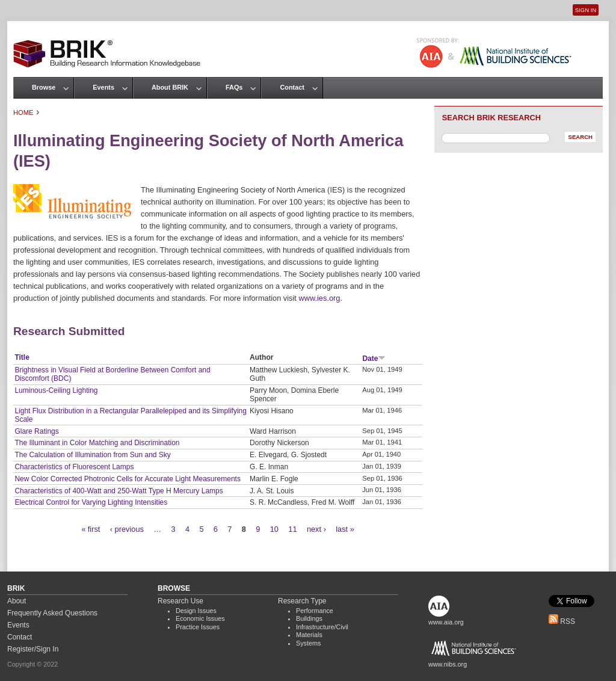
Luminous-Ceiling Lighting (56, 390)
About (17, 601)
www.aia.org (446, 622)
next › (316, 529)
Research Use (180, 601)
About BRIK (170, 87)
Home (23, 112)
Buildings (309, 618)
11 (292, 529)
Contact (292, 87)
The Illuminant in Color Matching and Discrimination (97, 443)
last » (345, 529)
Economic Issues (200, 618)
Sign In (586, 10)
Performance (315, 611)
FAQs (234, 87)
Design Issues (196, 611)
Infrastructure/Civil (322, 627)
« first (91, 529)
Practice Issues (198, 627)
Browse (44, 87)
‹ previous (127, 529)
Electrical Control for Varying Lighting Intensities (91, 502)
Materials (309, 635)
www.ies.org (319, 298)
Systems (308, 643)
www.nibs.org (448, 664)
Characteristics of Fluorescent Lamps (74, 467)
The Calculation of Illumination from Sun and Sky (92, 455)
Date (374, 359)
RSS (562, 621)
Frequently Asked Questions (52, 613)
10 (274, 529)
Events (103, 87)
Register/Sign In (33, 649)
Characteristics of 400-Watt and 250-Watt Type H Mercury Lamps (119, 491)
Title (22, 357)
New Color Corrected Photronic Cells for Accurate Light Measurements (128, 479)
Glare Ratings (36, 431)
